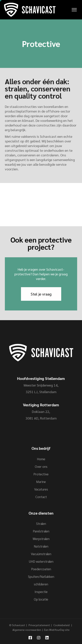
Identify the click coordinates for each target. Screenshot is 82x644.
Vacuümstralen (41, 554)
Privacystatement (40, 625)
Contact (41, 497)
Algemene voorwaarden (27, 630)
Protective (41, 474)
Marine (41, 482)
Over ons (41, 466)
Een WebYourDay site (57, 630)
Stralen (41, 524)
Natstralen (41, 546)
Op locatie (41, 599)
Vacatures (41, 489)
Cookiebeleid (62, 625)
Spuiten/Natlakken (41, 576)
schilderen (41, 584)
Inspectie (41, 592)
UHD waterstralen (41, 561)
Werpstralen (41, 539)
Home (41, 459)
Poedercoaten (41, 569)
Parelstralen (41, 531)
